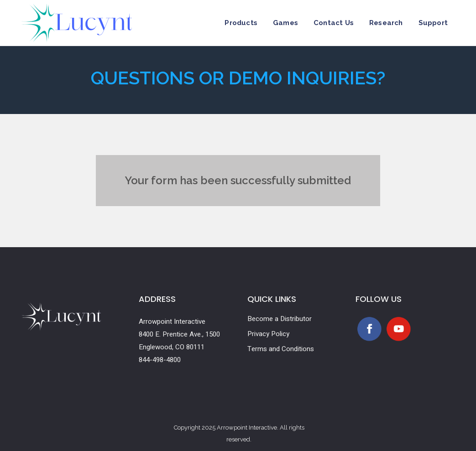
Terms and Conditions (281, 349)
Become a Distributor (280, 319)
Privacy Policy (268, 334)
